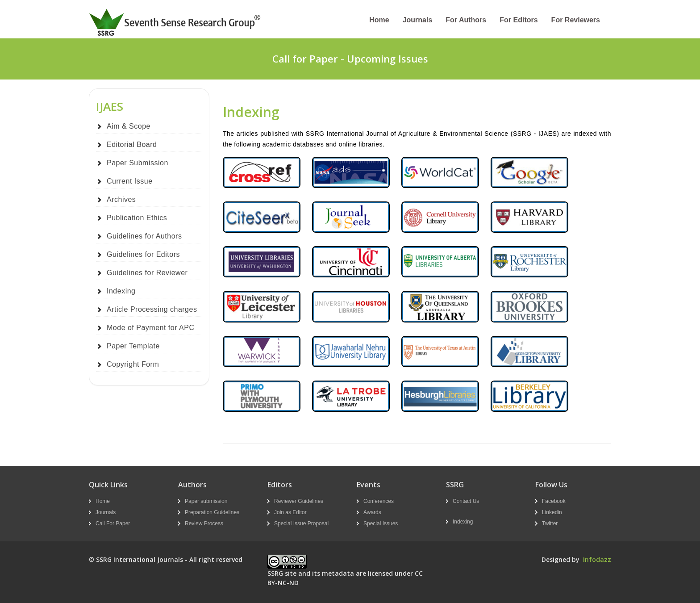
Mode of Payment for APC (150, 328)
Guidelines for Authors (144, 236)
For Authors (466, 20)
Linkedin (552, 512)
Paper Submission (137, 163)
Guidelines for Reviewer (147, 273)
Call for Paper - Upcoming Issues (350, 59)
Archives (121, 199)
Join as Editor (290, 512)
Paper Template (133, 346)
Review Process (204, 523)
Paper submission (206, 501)
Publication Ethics (137, 218)
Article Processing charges (152, 309)
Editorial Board (132, 144)
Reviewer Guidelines (299, 501)
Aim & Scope (129, 126)
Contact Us (466, 501)
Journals (418, 20)
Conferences (379, 501)
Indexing (121, 291)
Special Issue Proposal (301, 523)
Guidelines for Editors (143, 254)
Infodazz (597, 559)
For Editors (519, 20)
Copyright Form (133, 364)
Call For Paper (113, 523)
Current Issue (130, 181)
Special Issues (381, 523)
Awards (372, 512)
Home (379, 20)
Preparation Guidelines (212, 512)
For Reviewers (576, 20)
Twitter (550, 523)
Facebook (554, 501)
